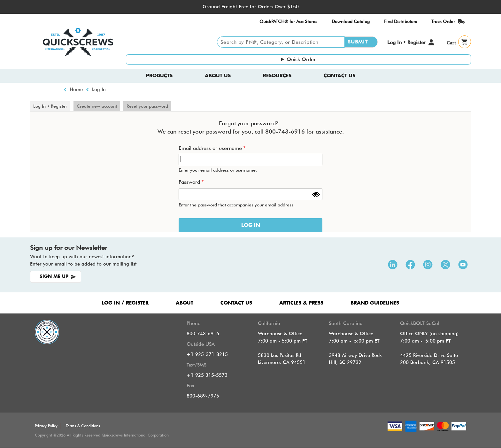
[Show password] (316, 195)
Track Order (443, 21)
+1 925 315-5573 (207, 375)
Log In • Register (406, 42)
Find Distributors (401, 21)
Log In (99, 89)
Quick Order (301, 59)
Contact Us (339, 76)
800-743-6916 (203, 334)
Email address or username (210, 148)
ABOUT (185, 303)
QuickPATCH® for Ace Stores (288, 21)
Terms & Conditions (83, 426)
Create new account (97, 106)
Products (159, 76)
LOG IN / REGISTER (125, 303)
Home (76, 89)
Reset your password (147, 106)
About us (218, 76)
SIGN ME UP (54, 277)
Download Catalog (351, 21)
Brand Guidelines (375, 303)
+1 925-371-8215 (207, 354)
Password (189, 182)
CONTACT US (236, 303)
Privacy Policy (46, 426)
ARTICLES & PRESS (301, 303)
